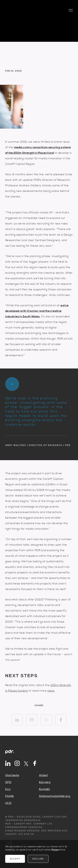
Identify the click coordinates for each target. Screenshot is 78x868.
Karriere (45, 782)
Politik (10, 796)
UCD (8, 803)
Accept (15, 859)
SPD (8, 782)
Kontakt (44, 789)
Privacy (55, 850)
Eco (8, 789)
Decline (38, 859)
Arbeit (43, 775)
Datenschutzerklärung (55, 796)
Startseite (12, 775)
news (51, 691)
